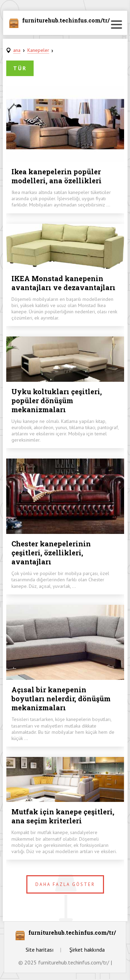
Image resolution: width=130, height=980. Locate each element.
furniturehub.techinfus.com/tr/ (66, 21)
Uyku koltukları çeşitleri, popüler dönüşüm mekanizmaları (57, 400)
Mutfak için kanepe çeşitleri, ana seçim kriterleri (63, 816)
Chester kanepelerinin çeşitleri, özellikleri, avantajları (51, 553)
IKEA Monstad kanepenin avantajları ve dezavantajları (63, 283)
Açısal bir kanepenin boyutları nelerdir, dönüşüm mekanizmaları (61, 699)
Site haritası (40, 950)
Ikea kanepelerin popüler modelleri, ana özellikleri (57, 176)
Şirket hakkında (87, 950)
